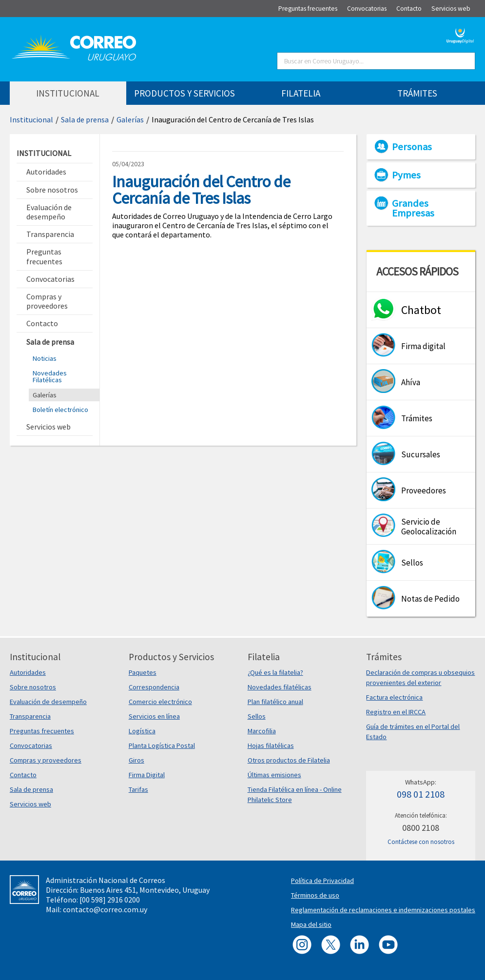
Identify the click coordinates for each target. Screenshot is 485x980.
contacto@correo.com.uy (105, 909)
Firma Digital (147, 775)
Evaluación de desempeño (48, 702)
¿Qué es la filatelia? (275, 672)
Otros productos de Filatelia (289, 760)
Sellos (257, 716)
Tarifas (138, 789)
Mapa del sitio (311, 924)
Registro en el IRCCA (396, 712)
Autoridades (28, 672)
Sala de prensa (85, 119)
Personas (412, 147)
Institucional (31, 119)
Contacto (23, 775)
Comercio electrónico (160, 702)
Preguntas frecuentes (42, 731)
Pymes (406, 175)
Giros (136, 760)
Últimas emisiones (274, 775)
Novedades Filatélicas (50, 376)
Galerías (130, 119)
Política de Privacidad (322, 881)
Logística (142, 731)
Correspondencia (154, 687)
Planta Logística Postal (162, 745)
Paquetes (143, 672)
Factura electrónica (394, 697)
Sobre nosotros (33, 687)
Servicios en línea (154, 716)
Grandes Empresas (413, 208)
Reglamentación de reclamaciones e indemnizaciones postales (383, 910)
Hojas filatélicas (271, 745)
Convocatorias (31, 745)
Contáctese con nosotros (421, 842)
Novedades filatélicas (280, 687)
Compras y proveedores (46, 760)
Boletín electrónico (60, 410)
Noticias (45, 358)
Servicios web (30, 804)
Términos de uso (315, 895)
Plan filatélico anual (275, 702)
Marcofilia (262, 731)
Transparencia (30, 716)
